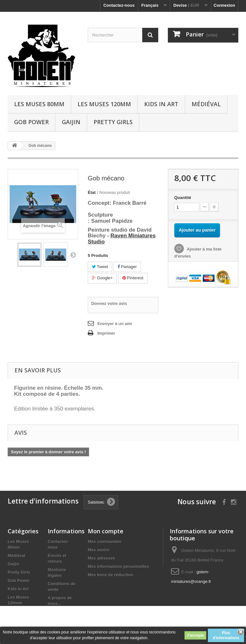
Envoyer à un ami (115, 324)
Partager (127, 267)
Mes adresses (101, 558)
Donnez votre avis (109, 303)
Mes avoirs (98, 550)
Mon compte (106, 531)
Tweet (100, 267)
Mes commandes (105, 541)
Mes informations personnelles (118, 566)
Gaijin (71, 122)
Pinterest (133, 278)
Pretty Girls (113, 122)
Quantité (183, 198)
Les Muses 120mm (104, 104)
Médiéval (206, 104)
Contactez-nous (119, 5)
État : (93, 192)
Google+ (102, 278)
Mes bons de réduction (111, 575)
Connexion (224, 5)
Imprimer (106, 333)
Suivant (73, 255)
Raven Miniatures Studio (122, 239)
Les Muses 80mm (39, 104)
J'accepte (195, 635)
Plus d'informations (226, 635)
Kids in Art (161, 104)
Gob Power (31, 122)
